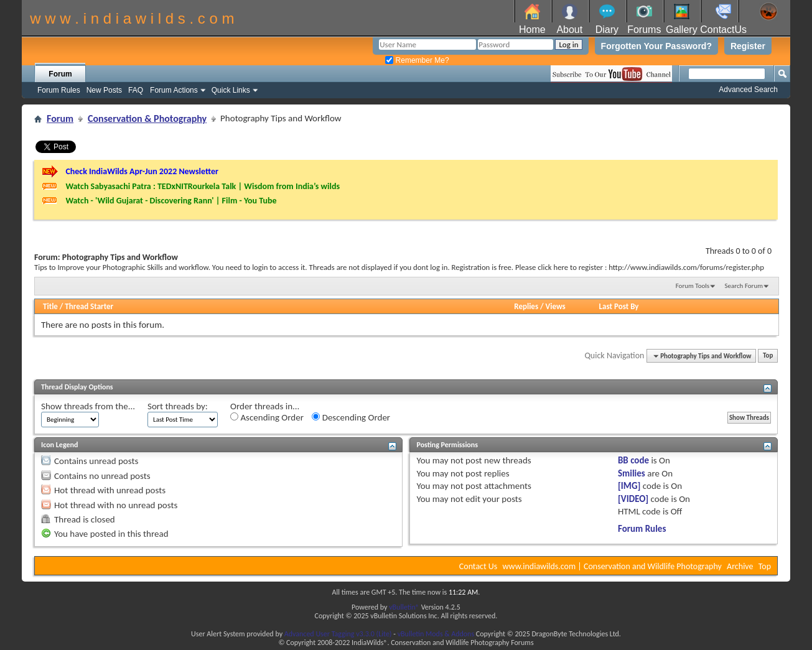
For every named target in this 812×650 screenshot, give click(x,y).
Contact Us (478, 566)
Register (748, 46)
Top (768, 356)
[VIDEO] (633, 499)
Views (556, 306)
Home (532, 30)
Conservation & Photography (147, 118)
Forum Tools (693, 286)
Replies (526, 306)
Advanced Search (748, 90)
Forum (60, 74)
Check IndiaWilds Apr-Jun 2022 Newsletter (142, 171)
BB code (633, 460)
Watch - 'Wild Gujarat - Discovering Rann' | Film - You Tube (171, 201)
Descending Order (351, 417)
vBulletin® (404, 607)
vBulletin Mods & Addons (436, 634)
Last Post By (619, 306)
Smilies (632, 473)
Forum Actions (174, 90)
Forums (644, 30)
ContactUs (723, 30)
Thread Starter (89, 306)
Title (50, 306)
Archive (740, 566)
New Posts (104, 90)
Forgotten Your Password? (656, 46)
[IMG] (629, 486)
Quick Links (231, 90)
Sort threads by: (178, 406)
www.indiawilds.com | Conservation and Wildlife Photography (612, 566)
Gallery (682, 30)
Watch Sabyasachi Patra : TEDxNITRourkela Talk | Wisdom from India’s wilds (203, 186)
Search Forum (744, 286)
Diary (607, 30)
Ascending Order (267, 417)
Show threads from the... (88, 406)
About (569, 30)
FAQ (136, 90)
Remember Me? (417, 60)
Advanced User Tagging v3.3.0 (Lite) (338, 634)
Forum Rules (59, 90)
